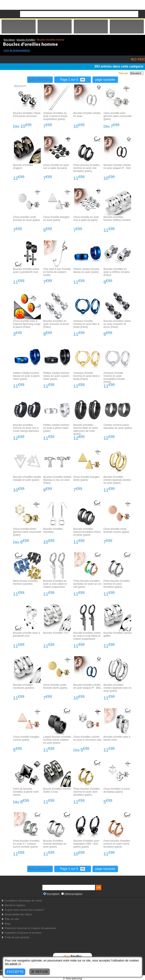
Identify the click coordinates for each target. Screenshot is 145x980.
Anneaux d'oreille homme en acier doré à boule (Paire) (87, 376)
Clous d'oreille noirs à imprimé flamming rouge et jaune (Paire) (27, 324)
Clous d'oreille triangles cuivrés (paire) (26, 738)
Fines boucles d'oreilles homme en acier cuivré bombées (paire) (117, 844)
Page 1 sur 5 (73, 80)
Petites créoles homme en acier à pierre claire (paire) (56, 428)
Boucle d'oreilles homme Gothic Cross (57, 790)
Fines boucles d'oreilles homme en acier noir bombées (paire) (87, 168)
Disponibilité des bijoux (18, 914)
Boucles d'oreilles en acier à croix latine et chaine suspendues (55, 584)
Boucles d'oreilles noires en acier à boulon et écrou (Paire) (117, 324)
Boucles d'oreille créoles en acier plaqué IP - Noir (117, 166)
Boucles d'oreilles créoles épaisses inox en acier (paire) (117, 688)
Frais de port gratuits (17, 937)
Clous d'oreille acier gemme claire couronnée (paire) (117, 116)
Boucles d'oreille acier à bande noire (117, 738)
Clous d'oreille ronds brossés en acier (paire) (26, 218)
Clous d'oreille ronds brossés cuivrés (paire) (116, 530)
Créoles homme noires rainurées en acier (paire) (118, 426)
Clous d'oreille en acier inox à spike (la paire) (86, 218)
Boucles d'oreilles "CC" (56, 633)
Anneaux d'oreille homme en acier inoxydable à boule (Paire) (114, 377)
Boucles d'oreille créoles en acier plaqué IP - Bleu (87, 686)
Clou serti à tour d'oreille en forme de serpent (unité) (57, 272)
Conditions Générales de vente (23, 901)
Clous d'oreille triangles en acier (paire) (56, 218)
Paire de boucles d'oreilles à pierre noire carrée (26, 792)
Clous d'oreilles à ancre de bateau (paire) (117, 790)
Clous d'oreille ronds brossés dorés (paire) (55, 686)
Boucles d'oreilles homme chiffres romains (117, 218)
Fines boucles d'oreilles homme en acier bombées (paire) (117, 584)
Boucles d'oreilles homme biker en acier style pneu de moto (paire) (86, 429)
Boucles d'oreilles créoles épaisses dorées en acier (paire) (117, 480)
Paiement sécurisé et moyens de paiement (30, 928)
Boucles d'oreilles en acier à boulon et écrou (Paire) (56, 324)
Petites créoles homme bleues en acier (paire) (86, 270)
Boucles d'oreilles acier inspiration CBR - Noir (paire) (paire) (86, 844)
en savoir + (13, 964)
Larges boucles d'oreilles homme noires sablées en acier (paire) (57, 740)
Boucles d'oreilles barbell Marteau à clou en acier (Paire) (57, 480)
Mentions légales (15, 905)
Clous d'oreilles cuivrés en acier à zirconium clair (88, 738)
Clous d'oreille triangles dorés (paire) (87, 478)
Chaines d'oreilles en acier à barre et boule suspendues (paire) (55, 116)
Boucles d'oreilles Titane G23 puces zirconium (27, 115)
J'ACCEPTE (15, 972)
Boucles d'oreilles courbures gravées (24, 686)
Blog (7, 924)
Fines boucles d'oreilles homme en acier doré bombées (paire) (87, 792)
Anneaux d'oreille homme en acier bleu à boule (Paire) (86, 324)
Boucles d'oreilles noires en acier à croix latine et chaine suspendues (87, 636)
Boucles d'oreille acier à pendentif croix (27, 634)
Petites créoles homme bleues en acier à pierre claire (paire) (26, 376)
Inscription (52, 894)
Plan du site (12, 919)
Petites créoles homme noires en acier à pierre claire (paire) (56, 376)
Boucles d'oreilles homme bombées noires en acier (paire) (87, 532)
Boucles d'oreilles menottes (53, 530)
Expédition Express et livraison (23, 933)
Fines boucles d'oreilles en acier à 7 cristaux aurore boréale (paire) (26, 844)
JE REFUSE (40, 972)
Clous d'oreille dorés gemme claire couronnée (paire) (27, 532)
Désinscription (72, 894)
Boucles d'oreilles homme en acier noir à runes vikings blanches (26, 428)
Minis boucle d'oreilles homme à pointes (26, 582)
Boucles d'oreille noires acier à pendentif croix (26, 270)
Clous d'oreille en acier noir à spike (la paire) (56, 166)
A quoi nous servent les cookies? (24, 910)
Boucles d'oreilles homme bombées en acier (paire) (55, 844)
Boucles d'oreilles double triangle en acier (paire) (27, 478)
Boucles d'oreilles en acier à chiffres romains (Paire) (117, 272)
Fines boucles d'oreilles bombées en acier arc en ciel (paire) (87, 584)
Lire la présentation (17, 50)
